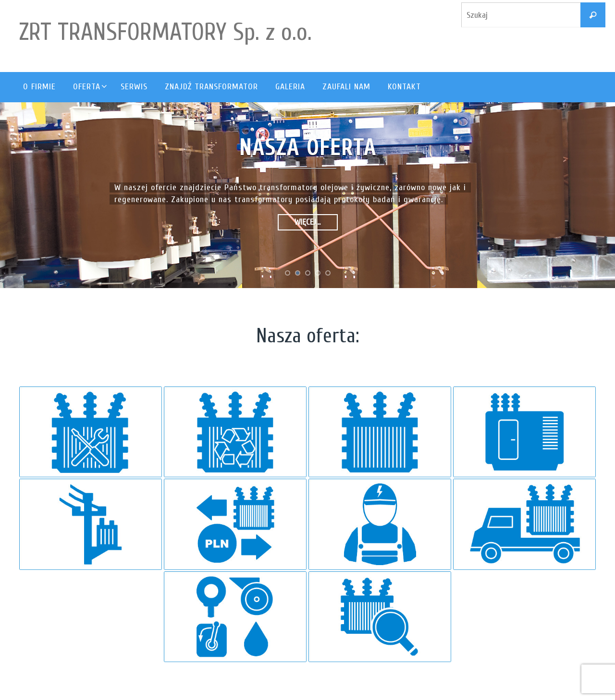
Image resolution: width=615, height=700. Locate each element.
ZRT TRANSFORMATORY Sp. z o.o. (166, 32)
